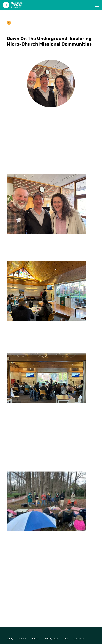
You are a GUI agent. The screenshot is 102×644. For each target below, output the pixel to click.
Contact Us (79, 639)
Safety (10, 639)
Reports (35, 639)
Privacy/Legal (51, 639)
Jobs (66, 639)
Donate (22, 639)
